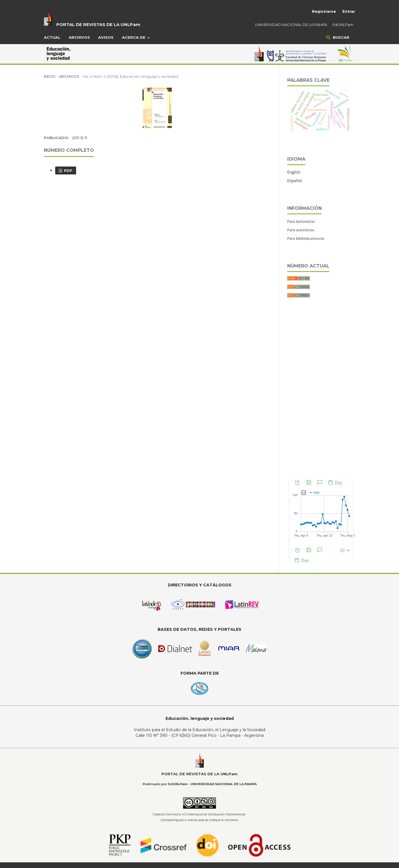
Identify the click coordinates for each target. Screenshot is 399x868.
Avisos (106, 37)
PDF (68, 170)
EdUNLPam (343, 25)
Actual (52, 37)
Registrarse (324, 11)
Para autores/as (301, 230)
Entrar (349, 11)
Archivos (79, 37)
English (294, 172)
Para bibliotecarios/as (306, 238)
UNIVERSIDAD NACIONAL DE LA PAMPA (291, 25)
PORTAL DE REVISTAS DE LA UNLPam (98, 24)
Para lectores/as (301, 221)
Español (294, 181)
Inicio (50, 76)
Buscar (341, 37)
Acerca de (134, 37)
